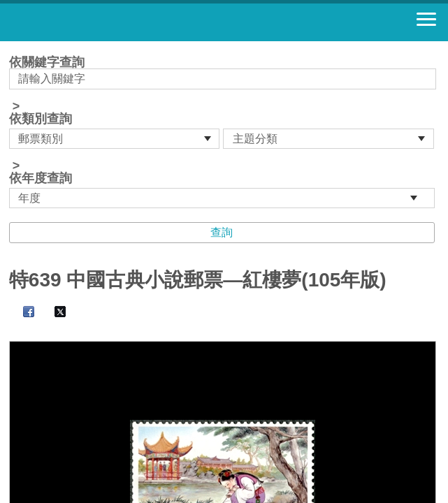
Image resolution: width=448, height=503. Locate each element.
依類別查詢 (41, 119)
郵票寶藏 (87, 22)
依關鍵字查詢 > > (224, 132)
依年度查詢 (41, 178)
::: (14, 47)
